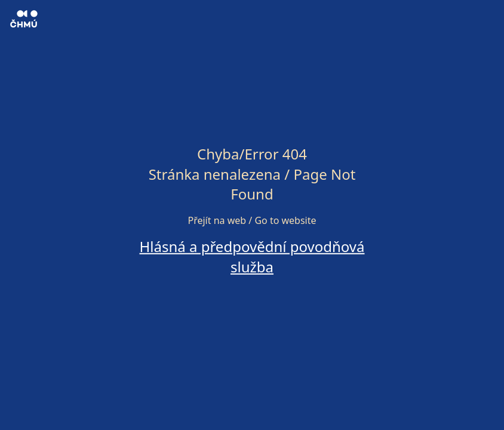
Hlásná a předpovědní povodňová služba (252, 257)
